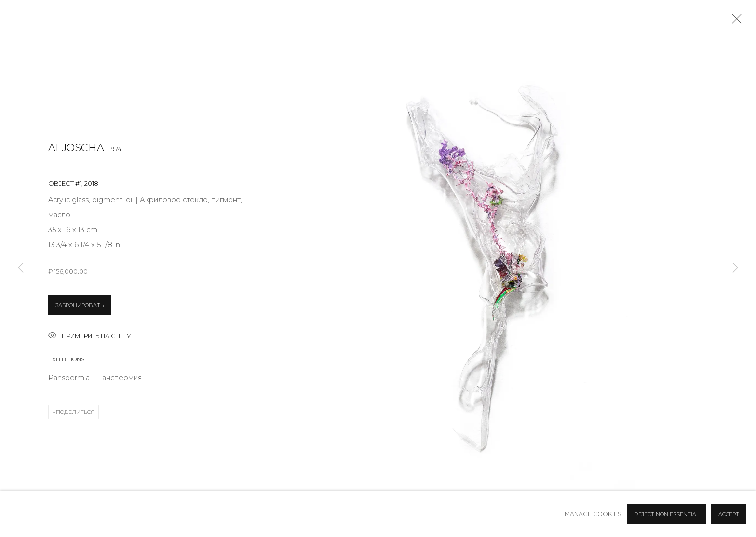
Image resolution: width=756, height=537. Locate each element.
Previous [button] (21, 268)
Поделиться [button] (75, 412)
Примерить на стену (89, 337)
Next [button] (735, 268)
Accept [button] (729, 514)
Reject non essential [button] (667, 514)
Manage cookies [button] (593, 514)
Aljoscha (76, 147)
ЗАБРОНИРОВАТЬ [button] (80, 305)
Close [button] (734, 22)
